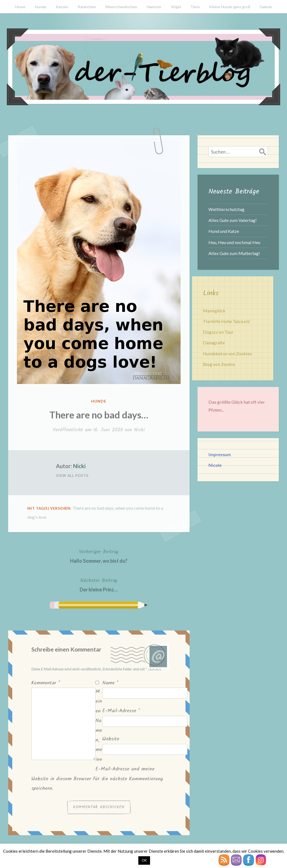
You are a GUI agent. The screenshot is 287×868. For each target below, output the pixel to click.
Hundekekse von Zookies (227, 354)
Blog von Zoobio (219, 364)
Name (110, 683)
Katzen (62, 7)
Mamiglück (214, 311)
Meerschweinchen (121, 7)
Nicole (215, 465)
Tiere (195, 7)
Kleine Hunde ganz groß (230, 7)
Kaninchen (87, 7)
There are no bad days (93, 508)
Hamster (154, 7)
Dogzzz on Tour (218, 332)
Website (111, 739)
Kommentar (46, 683)
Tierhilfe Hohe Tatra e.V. (226, 321)
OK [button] (144, 860)
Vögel (176, 7)
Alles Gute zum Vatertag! (233, 220)
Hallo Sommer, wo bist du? (99, 556)
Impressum (220, 454)
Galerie (266, 7)
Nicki (139, 430)
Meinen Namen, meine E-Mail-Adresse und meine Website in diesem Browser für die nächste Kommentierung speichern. (97, 740)
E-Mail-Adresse (121, 711)
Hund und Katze (224, 231)
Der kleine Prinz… (99, 584)
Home (20, 7)
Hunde (41, 7)
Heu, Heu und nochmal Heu (234, 242)
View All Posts (72, 476)
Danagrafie (214, 343)
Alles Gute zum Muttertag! (234, 253)
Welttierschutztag (226, 209)
